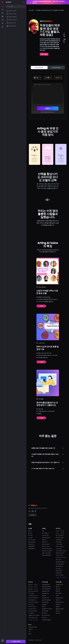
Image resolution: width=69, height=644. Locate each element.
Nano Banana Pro (47, 587)
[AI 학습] (3, 16)
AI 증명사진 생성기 (60, 562)
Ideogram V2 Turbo (47, 609)
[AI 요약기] (3, 23)
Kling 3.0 (58, 591)
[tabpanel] (48, 94)
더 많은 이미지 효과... (61, 577)
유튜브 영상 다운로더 (47, 549)
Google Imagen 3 (47, 620)
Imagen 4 (45, 604)
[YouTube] (29, 511)
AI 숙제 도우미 (45, 535)
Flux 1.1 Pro (45, 613)
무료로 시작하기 (16, 641)
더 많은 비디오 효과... (33, 620)
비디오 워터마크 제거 (33, 598)
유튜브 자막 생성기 (47, 553)
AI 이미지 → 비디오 (33, 587)
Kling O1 (58, 587)
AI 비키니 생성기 (32, 607)
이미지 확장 (59, 542)
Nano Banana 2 (46, 585)
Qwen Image (45, 602)
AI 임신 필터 (59, 573)
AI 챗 (43, 531)
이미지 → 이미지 (60, 533)
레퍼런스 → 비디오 (33, 589)
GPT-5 (30, 531)
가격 (29, 631)
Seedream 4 (45, 593)
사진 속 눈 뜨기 (59, 555)
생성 (48, 108)
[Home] (48, 505)
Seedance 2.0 (59, 585)
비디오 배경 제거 (32, 600)
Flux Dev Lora (45, 598)
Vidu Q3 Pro (59, 593)
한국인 (33, 515)
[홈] (3, 2)
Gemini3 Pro (31, 544)
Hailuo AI (58, 604)
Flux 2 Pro (44, 618)
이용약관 (30, 629)
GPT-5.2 (30, 535)
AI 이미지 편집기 (60, 538)
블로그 (30, 634)
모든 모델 (31, 10)
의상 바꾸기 (59, 560)
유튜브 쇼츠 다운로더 (47, 551)
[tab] (39, 68)
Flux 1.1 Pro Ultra (46, 615)
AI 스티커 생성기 (60, 575)
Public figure (44, 54)
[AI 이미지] (3, 6)
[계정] (3, 641)
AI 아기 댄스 (31, 604)
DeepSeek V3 (32, 549)
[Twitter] (35, 511)
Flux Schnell (45, 611)
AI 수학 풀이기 (45, 533)
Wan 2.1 (58, 611)
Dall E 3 (44, 607)
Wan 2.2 (58, 613)
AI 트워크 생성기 (32, 609)
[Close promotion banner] (67, 2)
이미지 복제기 (59, 544)
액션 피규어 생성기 (33, 611)
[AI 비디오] (3, 9)
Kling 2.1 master (60, 609)
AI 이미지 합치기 (60, 535)
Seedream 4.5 (46, 591)
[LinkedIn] (32, 511)
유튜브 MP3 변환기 (47, 555)
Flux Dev (44, 596)
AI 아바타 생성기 (60, 564)
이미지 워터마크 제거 (61, 551)
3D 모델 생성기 (59, 566)
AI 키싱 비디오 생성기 (33, 602)
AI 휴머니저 (45, 542)
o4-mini (30, 538)
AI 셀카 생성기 (59, 571)
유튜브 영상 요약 (46, 538)
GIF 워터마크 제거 (60, 553)
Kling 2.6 (58, 589)
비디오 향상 (31, 593)
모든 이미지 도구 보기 (61, 557)
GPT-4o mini (32, 540)
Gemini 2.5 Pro (32, 542)
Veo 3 (57, 596)
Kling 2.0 (58, 607)
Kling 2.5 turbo (59, 598)
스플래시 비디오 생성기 (34, 615)
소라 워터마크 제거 (33, 596)
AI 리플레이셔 (59, 540)
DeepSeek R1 (31, 546)
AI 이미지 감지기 (46, 546)
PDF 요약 (44, 540)
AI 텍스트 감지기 (46, 544)
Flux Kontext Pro (46, 589)
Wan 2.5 (58, 600)
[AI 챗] (3, 13)
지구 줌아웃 (31, 613)
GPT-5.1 (30, 533)
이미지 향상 (59, 549)
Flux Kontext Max (46, 600)
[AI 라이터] (3, 27)
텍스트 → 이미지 (60, 531)
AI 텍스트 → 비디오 (33, 585)
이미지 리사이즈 (60, 546)
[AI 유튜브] (3, 20)
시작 (41, 326)
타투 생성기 (59, 568)
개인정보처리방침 (33, 627)
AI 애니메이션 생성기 (33, 591)
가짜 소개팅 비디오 (33, 618)
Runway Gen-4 (60, 602)
